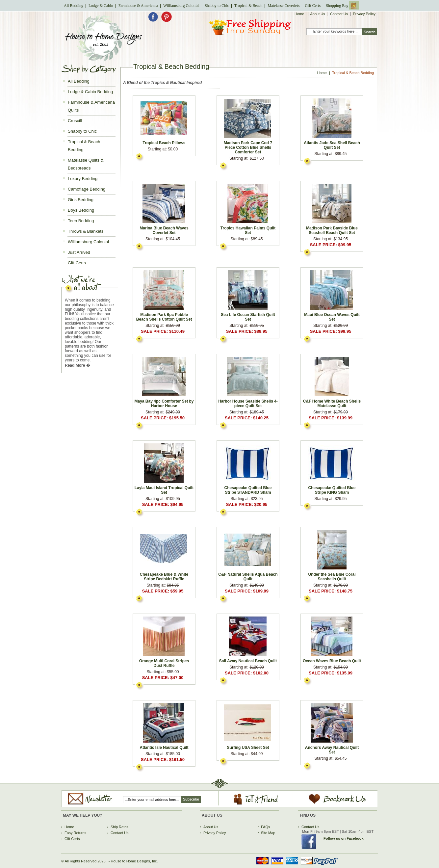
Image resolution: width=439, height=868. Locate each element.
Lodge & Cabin (101, 6)
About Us (318, 14)
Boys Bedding (81, 210)
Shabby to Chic (217, 6)
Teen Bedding (81, 221)
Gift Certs (313, 6)
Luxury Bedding (83, 179)
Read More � (77, 365)
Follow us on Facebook (344, 838)
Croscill (75, 121)
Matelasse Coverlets (284, 6)
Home (300, 14)
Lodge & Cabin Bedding (90, 92)
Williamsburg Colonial (181, 6)
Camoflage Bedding (87, 189)
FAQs (266, 827)
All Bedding (74, 6)
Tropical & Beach (248, 6)
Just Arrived (79, 252)
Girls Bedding (81, 200)
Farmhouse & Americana (138, 6)
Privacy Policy (364, 14)
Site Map (268, 833)
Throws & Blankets (86, 231)
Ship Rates (119, 827)
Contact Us (339, 14)
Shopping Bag (337, 6)
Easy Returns (75, 833)
